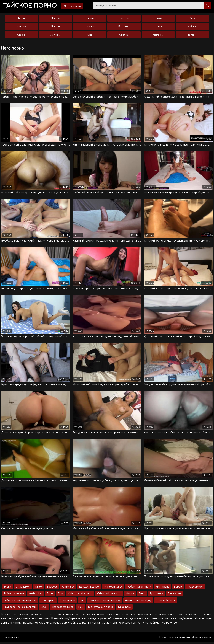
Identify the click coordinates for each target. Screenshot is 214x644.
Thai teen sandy (113, 588)
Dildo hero (124, 609)
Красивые (124, 19)
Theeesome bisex (63, 609)
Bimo (142, 595)
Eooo (50, 595)
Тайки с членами (14, 595)
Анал (192, 19)
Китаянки (124, 27)
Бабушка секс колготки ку (20, 602)
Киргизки (158, 36)
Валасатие (174, 595)
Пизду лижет (195, 588)
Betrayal (52, 588)
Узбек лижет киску (139, 588)
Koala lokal (35, 595)
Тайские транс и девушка (105, 602)
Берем (178, 588)
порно (31, 6)
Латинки (55, 36)
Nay (81, 609)
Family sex (68, 588)
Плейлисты (75, 6)
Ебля (60, 595)
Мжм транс (162, 588)
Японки (55, 27)
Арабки (21, 36)
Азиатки (21, 27)
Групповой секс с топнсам (20, 609)
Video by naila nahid (80, 595)
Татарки (192, 36)
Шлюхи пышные (89, 588)
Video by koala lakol (109, 595)
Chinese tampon (166, 602)
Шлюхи (158, 19)
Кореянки (90, 27)
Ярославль (156, 595)
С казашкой (23, 588)
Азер (90, 36)
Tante (38, 588)
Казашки (158, 27)
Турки (7, 588)
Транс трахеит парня (101, 609)
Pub (82, 602)
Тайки (21, 19)
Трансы (90, 19)
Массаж (55, 19)
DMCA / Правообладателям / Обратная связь (184, 639)
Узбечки (192, 27)
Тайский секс (11, 639)
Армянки (124, 36)
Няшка (130, 595)
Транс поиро (67, 602)
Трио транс (48, 602)
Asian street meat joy (138, 602)
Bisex (44, 609)
